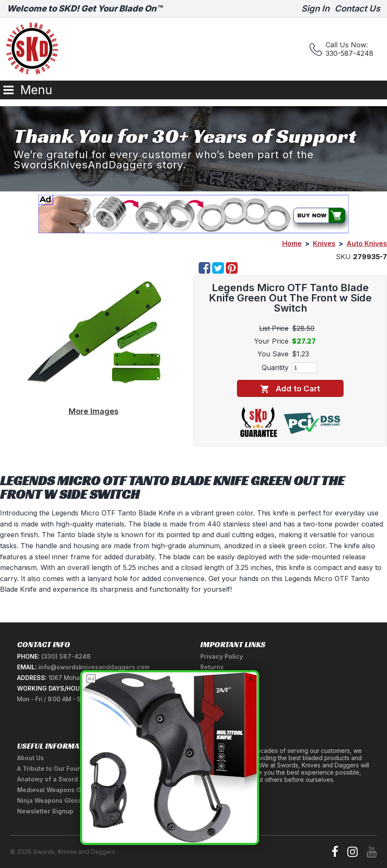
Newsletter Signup (45, 811)
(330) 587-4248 (66, 656)
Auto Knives (367, 243)
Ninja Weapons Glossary (54, 800)
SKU (343, 257)
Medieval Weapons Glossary (60, 790)
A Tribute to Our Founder (54, 768)
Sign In (315, 9)
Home (292, 243)
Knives (324, 243)
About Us (30, 758)
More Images (94, 411)
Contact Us (357, 9)
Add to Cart (290, 389)
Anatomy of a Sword (48, 779)
